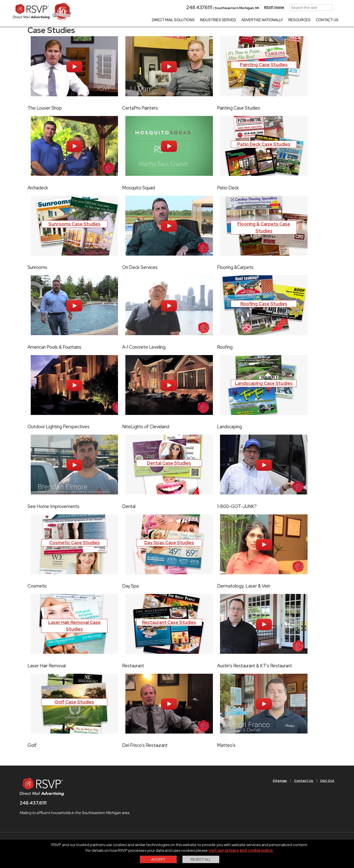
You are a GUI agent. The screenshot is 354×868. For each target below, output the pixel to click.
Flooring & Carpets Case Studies (264, 227)
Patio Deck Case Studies (264, 144)
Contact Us (315, 20)
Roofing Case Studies (264, 304)
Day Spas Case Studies (169, 543)
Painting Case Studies (264, 65)
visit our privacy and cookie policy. (241, 850)
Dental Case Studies (169, 463)
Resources (288, 20)
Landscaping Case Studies (264, 383)
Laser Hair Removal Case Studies (74, 626)
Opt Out (327, 781)
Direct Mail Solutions (162, 20)
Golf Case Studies (74, 702)
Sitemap (280, 781)
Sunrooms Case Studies (74, 224)
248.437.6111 (185, 7)
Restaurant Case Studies (169, 622)
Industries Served (206, 20)
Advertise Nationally (250, 20)
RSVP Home (262, 7)
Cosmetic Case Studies (74, 543)
